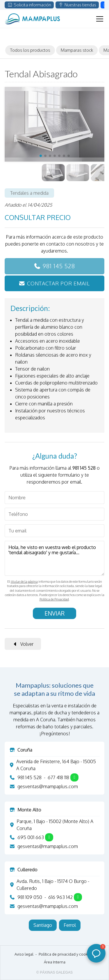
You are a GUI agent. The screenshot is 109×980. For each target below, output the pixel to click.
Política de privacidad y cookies (66, 954)
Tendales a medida (29, 193)
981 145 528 (59, 266)
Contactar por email (58, 283)
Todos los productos (30, 50)
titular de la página (24, 582)
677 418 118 (58, 777)
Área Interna (55, 962)
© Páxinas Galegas (54, 972)
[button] (41, 156)
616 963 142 (60, 897)
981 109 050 (30, 897)
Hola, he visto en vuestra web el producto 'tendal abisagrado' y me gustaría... (54, 558)
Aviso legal (24, 954)
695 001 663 (31, 837)
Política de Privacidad (54, 599)
